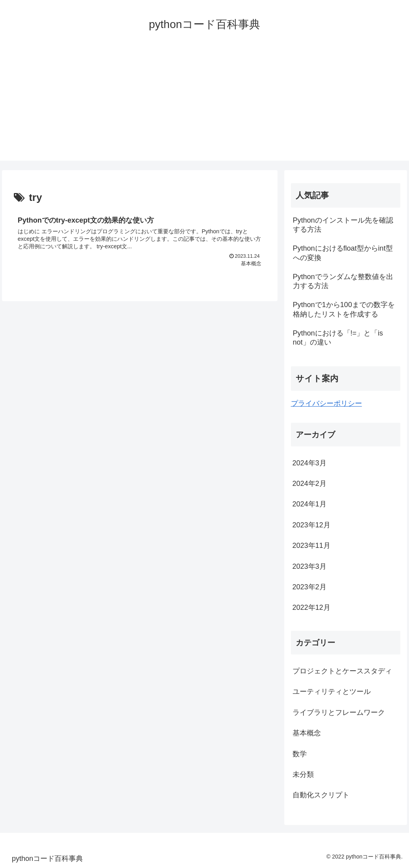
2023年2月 (310, 587)
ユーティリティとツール (332, 692)
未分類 (303, 774)
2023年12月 (311, 525)
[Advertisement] (204, 105)
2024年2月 (310, 484)
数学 (300, 754)
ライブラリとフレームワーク (339, 712)
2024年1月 (310, 504)
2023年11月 (311, 546)
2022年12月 (311, 607)
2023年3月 (310, 566)
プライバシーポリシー (326, 403)
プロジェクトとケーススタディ (342, 671)
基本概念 (307, 733)
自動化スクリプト (321, 795)
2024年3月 (310, 463)
